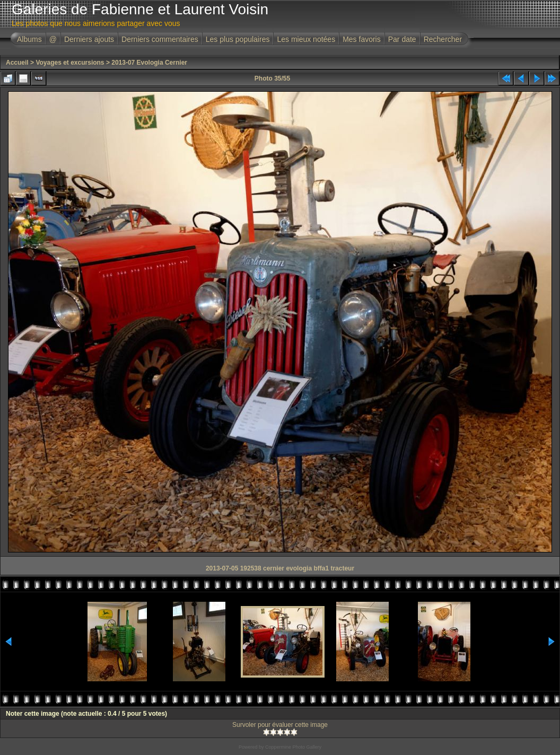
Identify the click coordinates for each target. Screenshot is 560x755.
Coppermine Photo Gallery (293, 747)
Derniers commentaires (160, 39)
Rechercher (443, 39)
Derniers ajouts (89, 39)
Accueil (17, 63)
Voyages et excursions (70, 63)
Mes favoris (362, 39)
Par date (402, 39)
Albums (29, 39)
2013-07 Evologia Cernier (149, 63)
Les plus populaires (238, 39)
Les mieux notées (306, 39)
